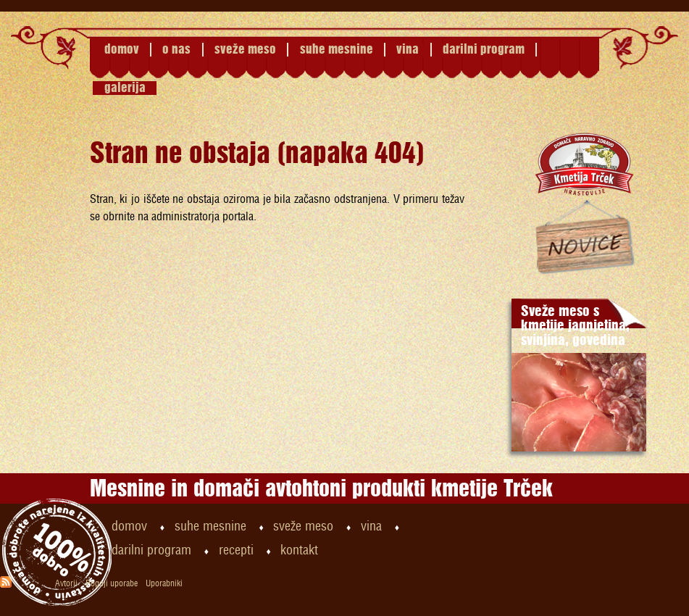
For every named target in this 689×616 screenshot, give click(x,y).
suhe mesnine (337, 50)
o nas (176, 50)
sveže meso (245, 50)
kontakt (299, 551)
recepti (236, 551)
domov (122, 50)
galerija (125, 88)
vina (408, 50)
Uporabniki (164, 584)
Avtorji (66, 584)
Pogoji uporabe (112, 584)
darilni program (484, 50)
